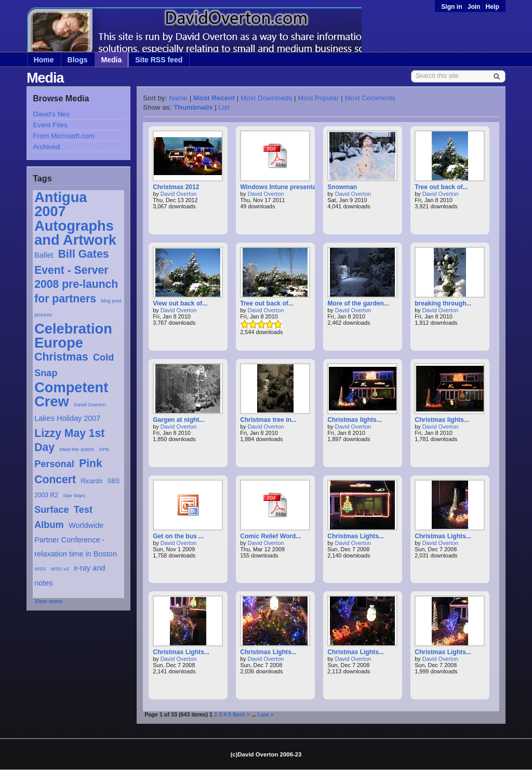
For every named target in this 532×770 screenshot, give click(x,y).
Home (44, 60)
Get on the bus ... (178, 536)
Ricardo (92, 481)
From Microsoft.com (64, 136)
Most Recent (214, 98)
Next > (241, 714)
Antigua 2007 (61, 204)
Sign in (453, 7)
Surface (52, 510)
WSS (40, 569)
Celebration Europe (73, 336)
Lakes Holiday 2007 (67, 418)
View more (48, 601)
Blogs (78, 60)
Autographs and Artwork (75, 233)
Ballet (44, 255)
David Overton (90, 404)
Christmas (61, 357)
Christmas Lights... (356, 536)
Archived (46, 147)
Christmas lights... (355, 420)
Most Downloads (266, 98)
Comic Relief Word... (270, 536)
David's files (51, 114)
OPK (104, 449)
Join (474, 7)
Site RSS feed (159, 60)
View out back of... (180, 303)
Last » (266, 714)
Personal (54, 464)
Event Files (50, 125)
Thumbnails (193, 107)
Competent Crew (71, 394)
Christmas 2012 (176, 187)
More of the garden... (358, 303)
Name (178, 98)
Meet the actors (77, 449)
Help (493, 7)
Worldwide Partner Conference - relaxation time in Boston (76, 540)
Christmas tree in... (268, 420)
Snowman (342, 187)
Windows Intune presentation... (286, 187)
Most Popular (318, 98)
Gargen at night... (178, 420)
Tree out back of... (441, 187)
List (224, 107)
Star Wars (74, 495)
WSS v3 (60, 569)
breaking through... (443, 303)
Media (112, 60)
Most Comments (370, 98)
